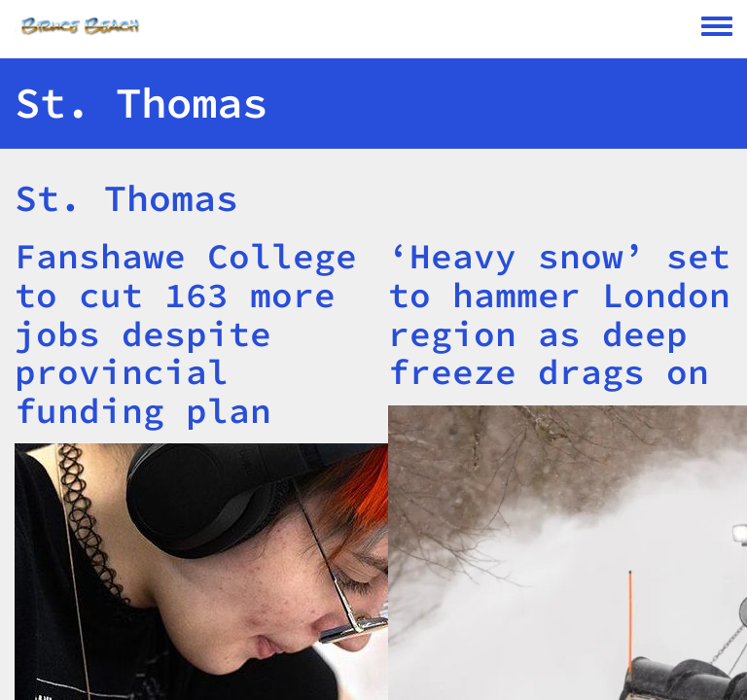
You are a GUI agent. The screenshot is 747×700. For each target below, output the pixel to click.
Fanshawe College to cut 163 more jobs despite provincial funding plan (186, 333)
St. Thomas (126, 198)
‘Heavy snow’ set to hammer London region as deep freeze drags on (559, 314)
